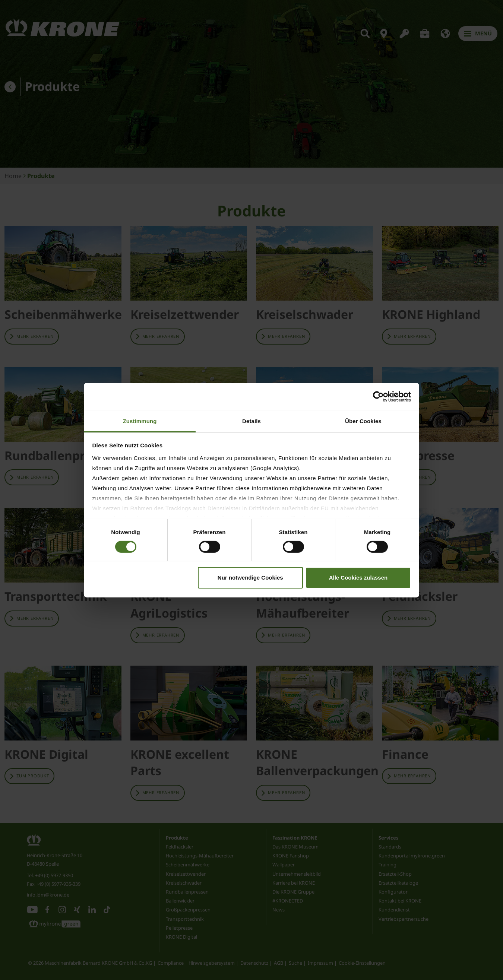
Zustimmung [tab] (140, 421)
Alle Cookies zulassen (358, 578)
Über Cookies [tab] (363, 421)
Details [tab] (251, 421)
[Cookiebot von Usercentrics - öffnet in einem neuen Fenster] (378, 397)
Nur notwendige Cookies (250, 578)
